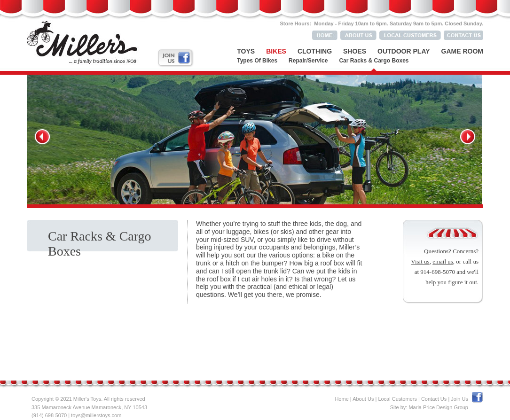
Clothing (315, 51)
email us (443, 261)
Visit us (420, 261)
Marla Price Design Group (438, 407)
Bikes (276, 51)
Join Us (459, 399)
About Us (363, 399)
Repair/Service (308, 61)
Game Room (462, 51)
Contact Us (434, 399)
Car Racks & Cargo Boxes (374, 61)
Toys (246, 51)
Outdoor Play (404, 51)
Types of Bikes (257, 61)
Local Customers (397, 399)
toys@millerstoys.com (96, 415)
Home (341, 399)
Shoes (355, 51)
